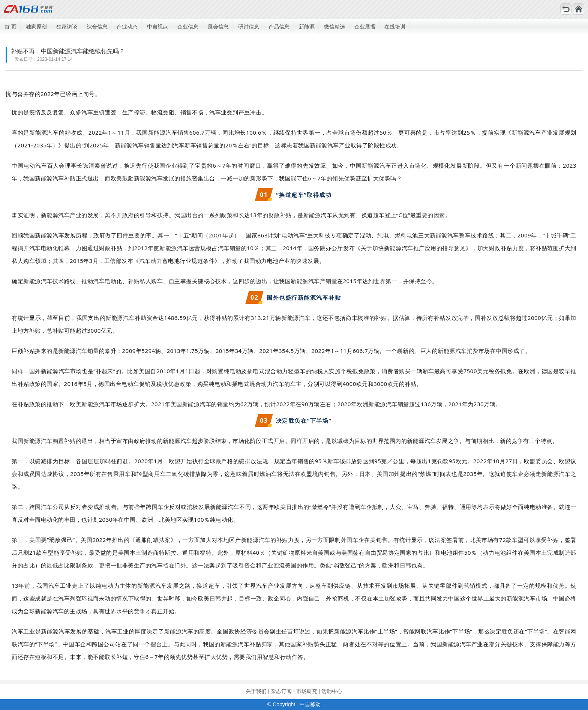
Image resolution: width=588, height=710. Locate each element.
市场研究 (307, 691)
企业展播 (365, 27)
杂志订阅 (281, 691)
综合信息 (97, 27)
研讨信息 (249, 27)
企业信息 (188, 27)
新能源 (307, 27)
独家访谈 (67, 27)
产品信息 (279, 27)
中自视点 (157, 27)
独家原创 (36, 27)
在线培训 (395, 27)
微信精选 (334, 27)
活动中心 (332, 691)
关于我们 (256, 691)
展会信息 (218, 27)
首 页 (10, 27)
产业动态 (127, 27)
